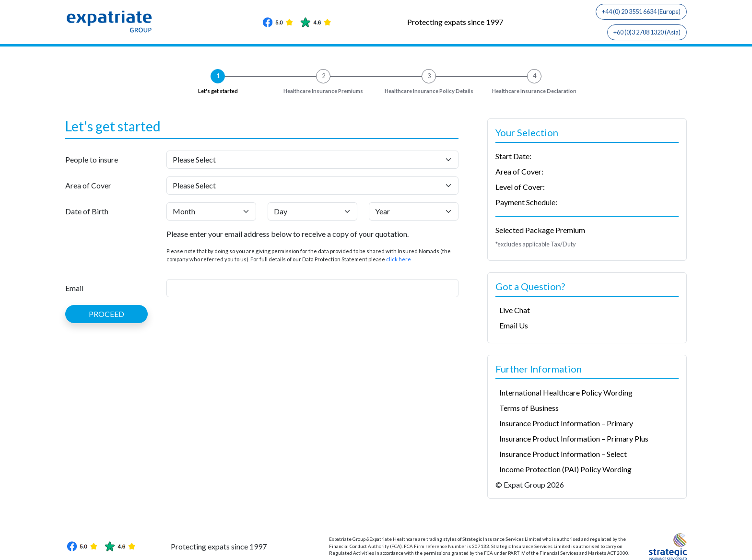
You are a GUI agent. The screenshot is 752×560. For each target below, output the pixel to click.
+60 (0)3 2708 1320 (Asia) (647, 32)
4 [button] (535, 76)
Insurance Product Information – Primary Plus (574, 438)
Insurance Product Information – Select (563, 454)
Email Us (514, 325)
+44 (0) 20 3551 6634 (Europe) (641, 12)
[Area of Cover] (312, 186)
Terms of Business (529, 408)
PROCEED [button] (106, 314)
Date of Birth (87, 211)
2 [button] (323, 76)
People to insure (92, 159)
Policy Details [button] (429, 91)
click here (399, 259)
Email (74, 288)
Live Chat (515, 310)
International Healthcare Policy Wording (566, 392)
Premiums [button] (323, 91)
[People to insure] (312, 160)
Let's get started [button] (218, 91)
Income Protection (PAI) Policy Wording (565, 469)
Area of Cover (88, 185)
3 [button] (429, 76)
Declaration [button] (534, 91)
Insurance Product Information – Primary (566, 423)
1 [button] (218, 76)
